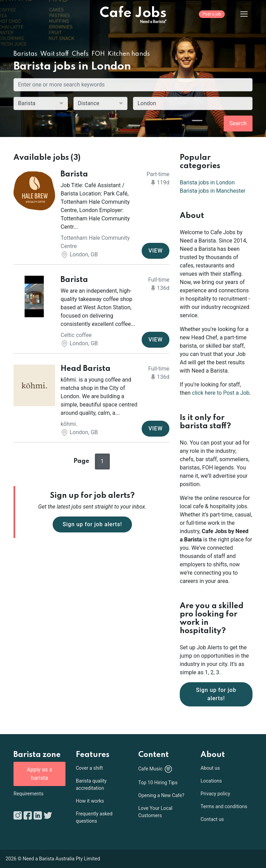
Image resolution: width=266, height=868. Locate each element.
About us (210, 768)
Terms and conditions (224, 806)
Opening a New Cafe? (161, 795)
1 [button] (102, 461)
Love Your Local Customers (155, 812)
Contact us (212, 819)
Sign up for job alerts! (92, 524)
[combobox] (193, 103)
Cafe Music (156, 769)
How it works (90, 801)
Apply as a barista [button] (39, 774)
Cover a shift (89, 768)
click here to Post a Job (221, 393)
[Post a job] (212, 19)
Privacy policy (215, 794)
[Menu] (239, 14)
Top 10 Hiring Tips (158, 783)
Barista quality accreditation (91, 784)
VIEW (155, 251)
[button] (91, 215)
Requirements (28, 794)
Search (238, 123)
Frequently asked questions (94, 817)
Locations (211, 781)
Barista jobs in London (207, 182)
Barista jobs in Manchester (213, 191)
